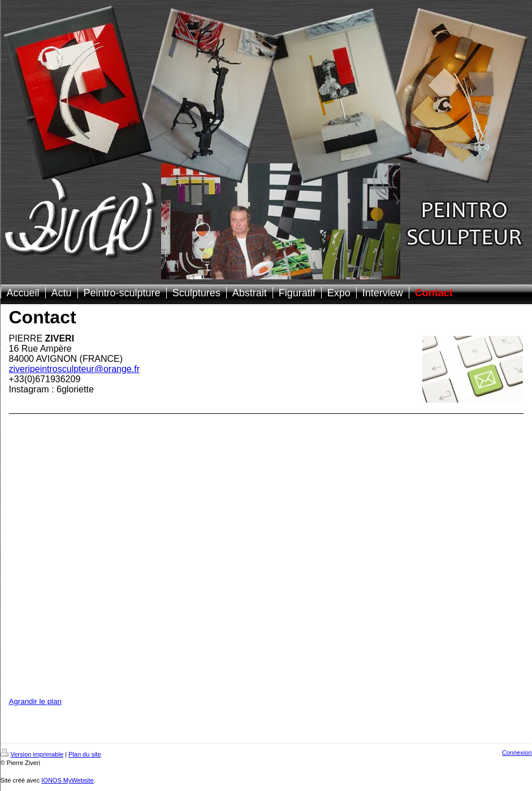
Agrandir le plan (35, 701)
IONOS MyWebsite (68, 780)
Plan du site (85, 754)
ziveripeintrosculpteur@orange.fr (74, 369)
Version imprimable (32, 754)
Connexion (517, 753)
